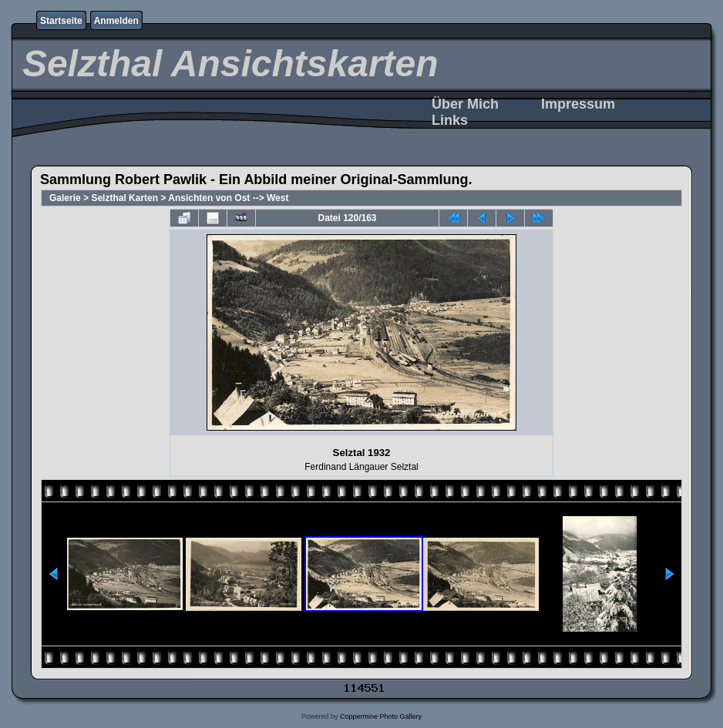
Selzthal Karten (124, 198)
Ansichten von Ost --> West (228, 198)
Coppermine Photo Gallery (381, 716)
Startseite (61, 21)
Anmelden (116, 21)
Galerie (65, 198)
